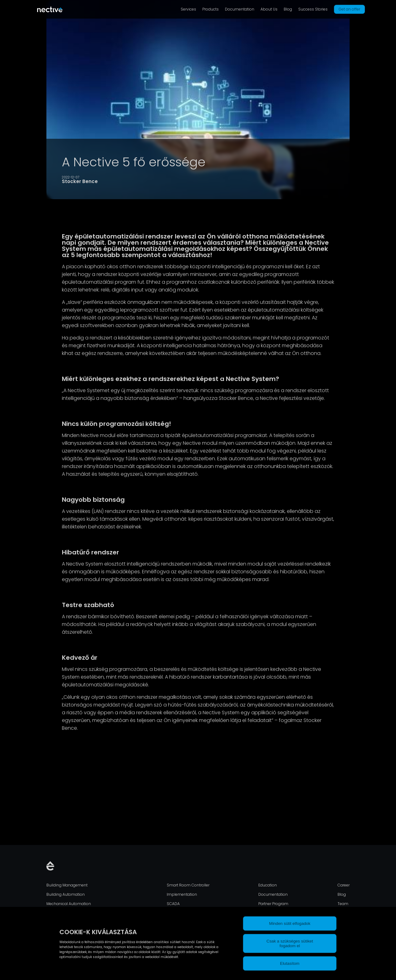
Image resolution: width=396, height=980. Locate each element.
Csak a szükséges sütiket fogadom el (290, 943)
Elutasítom (290, 963)
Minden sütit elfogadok (290, 923)
